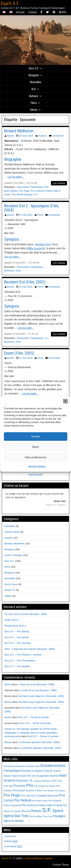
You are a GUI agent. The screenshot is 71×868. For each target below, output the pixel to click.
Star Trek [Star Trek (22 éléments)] (21, 816)
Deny (35, 447)
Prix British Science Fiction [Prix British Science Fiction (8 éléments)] (28, 790)
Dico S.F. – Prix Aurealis (18, 643)
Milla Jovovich (36, 248)
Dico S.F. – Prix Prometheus (20, 661)
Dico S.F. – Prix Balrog (17, 631)
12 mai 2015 (26, 215)
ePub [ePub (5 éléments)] (37, 766)
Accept (36, 436)
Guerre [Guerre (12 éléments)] (54, 776)
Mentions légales (37, 466)
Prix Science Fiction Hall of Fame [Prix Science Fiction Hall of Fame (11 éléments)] (42, 805)
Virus (18, 271)
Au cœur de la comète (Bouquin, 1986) (26, 614)
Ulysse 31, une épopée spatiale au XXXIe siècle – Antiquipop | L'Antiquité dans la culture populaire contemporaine (32, 733)
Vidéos (8, 596)
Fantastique (37, 187)
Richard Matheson (19, 131)
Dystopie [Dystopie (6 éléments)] (30, 766)
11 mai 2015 (26, 358)
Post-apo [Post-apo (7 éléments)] (8, 786)
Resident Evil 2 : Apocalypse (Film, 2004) (32, 208)
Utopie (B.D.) (11, 620)
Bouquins (34, 75)
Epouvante (23, 187)
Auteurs (34, 96)
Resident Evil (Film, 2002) (25, 282)
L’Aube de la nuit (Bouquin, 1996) (36, 684)
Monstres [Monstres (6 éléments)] (47, 781)
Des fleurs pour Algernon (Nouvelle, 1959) (41, 696)
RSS (63, 12)
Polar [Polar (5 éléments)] (60, 781)
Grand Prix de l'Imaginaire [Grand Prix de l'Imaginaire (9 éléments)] (34, 776)
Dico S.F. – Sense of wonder (34, 717)
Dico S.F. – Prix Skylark (17, 666)
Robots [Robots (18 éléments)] (36, 811)
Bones (11, 136)
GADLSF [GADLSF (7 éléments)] (48, 771)
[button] (65, 401)
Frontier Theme (61, 865)
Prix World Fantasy (22, 194)
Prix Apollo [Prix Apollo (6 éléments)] (50, 786)
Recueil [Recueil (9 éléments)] (26, 811)
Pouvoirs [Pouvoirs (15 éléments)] (20, 786)
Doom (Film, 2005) (19, 353)
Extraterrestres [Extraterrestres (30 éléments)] (53, 766)
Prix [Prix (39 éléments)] (30, 785)
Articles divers (12, 532)
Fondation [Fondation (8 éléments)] (37, 771)
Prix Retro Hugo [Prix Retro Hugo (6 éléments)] (40, 801)
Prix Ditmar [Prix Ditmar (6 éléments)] (49, 791)
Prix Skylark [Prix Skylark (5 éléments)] (16, 811)
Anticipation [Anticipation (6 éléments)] (20, 766)
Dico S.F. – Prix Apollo (16, 637)
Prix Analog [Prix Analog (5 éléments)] (39, 786)
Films (34, 103)
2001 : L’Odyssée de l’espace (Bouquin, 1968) (30, 649)
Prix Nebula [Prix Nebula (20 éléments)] (23, 800)
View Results (35, 475)
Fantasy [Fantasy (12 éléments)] (26, 771)
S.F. (36, 194)
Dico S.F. (34, 68)
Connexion (10, 836)
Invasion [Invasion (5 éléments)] (38, 781)
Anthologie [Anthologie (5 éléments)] (8, 766)
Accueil (20, 12)
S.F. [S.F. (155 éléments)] (47, 810)
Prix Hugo (24, 191)
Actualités (10, 526)
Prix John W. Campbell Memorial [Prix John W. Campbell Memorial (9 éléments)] (40, 796)
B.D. (34, 89)
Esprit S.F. (10, 4)
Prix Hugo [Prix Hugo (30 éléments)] (12, 795)
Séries (34, 110)
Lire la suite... (16, 177)
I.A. (46, 338)
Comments (58, 136)
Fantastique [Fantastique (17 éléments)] (12, 771)
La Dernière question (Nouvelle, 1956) (39, 742)
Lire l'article (59, 183)
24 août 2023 (26, 136)
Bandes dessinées (14, 543)
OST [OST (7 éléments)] (54, 781)
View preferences (36, 457)
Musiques (10, 573)
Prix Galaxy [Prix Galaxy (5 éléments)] (60, 791)
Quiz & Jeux (11, 584)
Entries (11, 841)
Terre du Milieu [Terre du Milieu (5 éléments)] (36, 816)
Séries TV (10, 590)
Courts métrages (13, 555)
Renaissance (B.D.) (15, 626)
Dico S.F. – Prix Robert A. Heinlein (23, 655)
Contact (32, 12)
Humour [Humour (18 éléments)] (22, 780)
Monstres (9, 271)
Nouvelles (35, 82)
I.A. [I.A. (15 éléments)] (31, 780)
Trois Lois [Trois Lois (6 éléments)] (48, 816)
